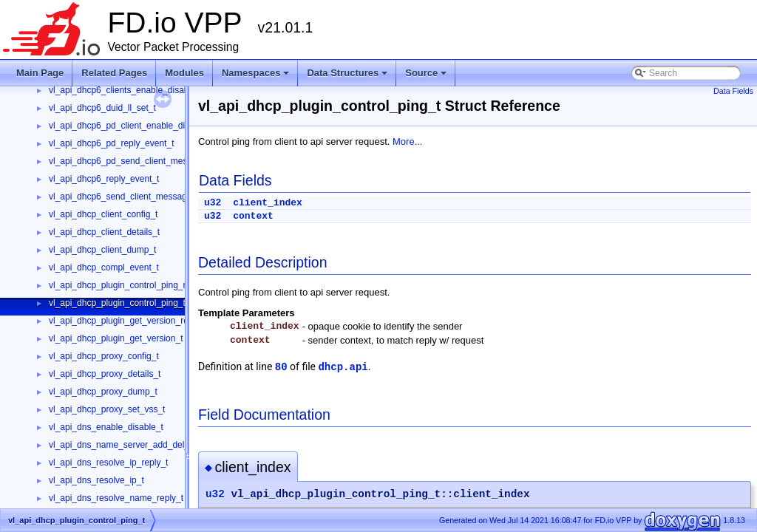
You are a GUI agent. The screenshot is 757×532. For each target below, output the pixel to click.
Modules (184, 73)
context (253, 216)
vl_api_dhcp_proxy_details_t (105, 374)
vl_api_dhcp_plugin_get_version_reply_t (128, 321)
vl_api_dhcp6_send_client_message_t (124, 197)
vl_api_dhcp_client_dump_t (102, 250)
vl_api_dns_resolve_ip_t (96, 480)
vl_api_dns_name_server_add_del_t (120, 445)
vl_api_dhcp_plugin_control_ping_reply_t (129, 285)
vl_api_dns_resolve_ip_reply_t (108, 463)
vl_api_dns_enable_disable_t (106, 427)
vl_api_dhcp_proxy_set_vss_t (107, 409)
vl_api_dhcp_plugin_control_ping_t (117, 303)
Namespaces (257, 77)
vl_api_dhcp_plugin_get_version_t (116, 338)
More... (407, 141)
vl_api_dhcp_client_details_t (104, 232)
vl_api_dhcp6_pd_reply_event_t (111, 143)
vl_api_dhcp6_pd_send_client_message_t (132, 161)
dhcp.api (343, 367)
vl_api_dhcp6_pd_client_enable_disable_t (131, 126)
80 (281, 367)
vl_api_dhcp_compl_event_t (104, 267)
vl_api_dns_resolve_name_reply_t (116, 498)
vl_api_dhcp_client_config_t (103, 214)
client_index (268, 203)
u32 (213, 203)
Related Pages (114, 73)
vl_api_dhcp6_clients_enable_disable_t (126, 90)
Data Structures (348, 77)
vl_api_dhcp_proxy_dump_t (103, 392)
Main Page (40, 73)
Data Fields (733, 91)
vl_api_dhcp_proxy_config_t (104, 356)
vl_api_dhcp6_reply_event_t (104, 179)
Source (427, 77)
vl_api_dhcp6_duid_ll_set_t (102, 108)
